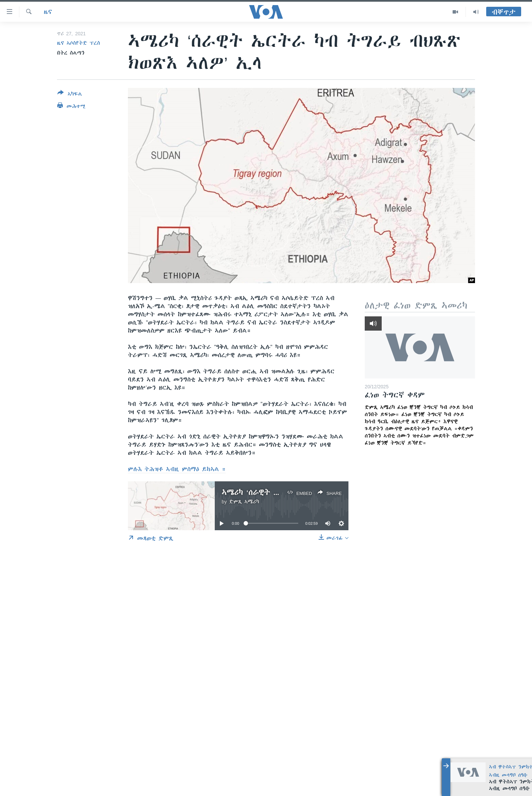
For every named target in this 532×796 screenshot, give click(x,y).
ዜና (48, 12)
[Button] (70, 95)
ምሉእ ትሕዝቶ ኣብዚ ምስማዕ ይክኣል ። (177, 469)
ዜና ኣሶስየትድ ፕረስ (79, 43)
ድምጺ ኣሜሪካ (244, 502)
